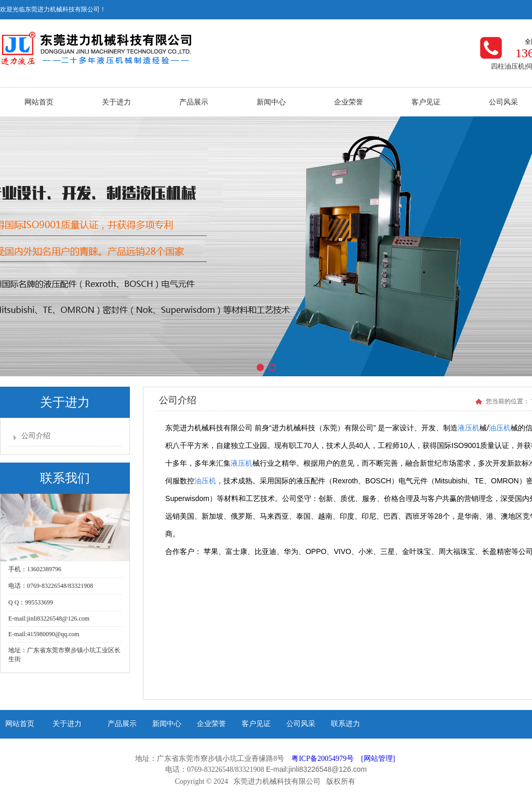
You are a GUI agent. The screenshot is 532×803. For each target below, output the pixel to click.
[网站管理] (378, 759)
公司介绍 (36, 436)
